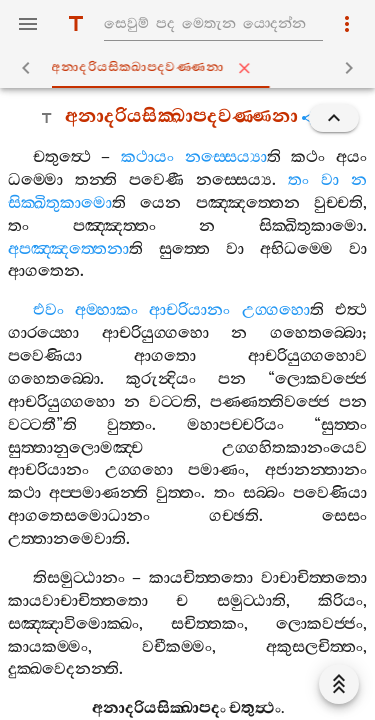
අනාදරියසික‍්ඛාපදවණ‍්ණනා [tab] (192, 68)
